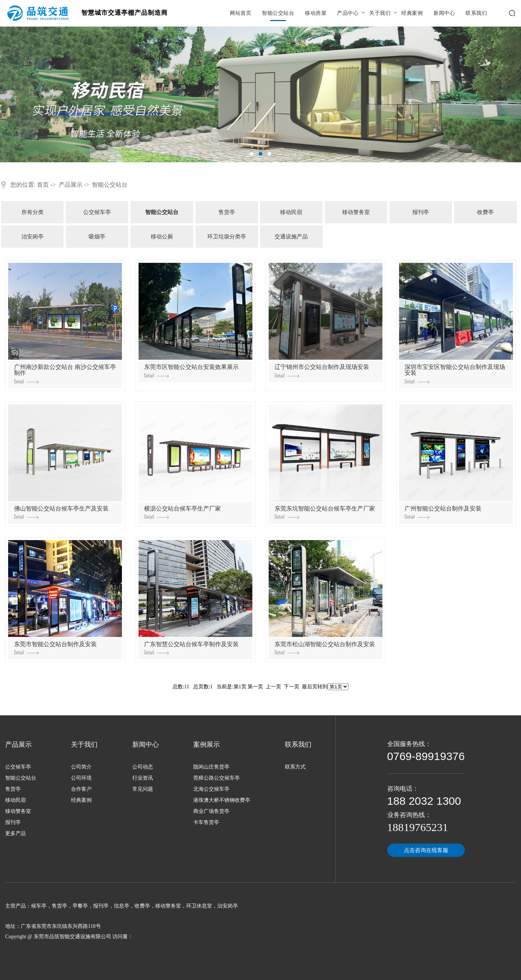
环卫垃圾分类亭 (227, 237)
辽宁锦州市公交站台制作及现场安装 (322, 371)
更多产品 (16, 833)
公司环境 (81, 778)
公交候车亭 (97, 212)
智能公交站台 (278, 13)
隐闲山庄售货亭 (211, 767)
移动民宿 (291, 212)
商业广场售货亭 (211, 811)
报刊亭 (421, 212)
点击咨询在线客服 (426, 850)
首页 (43, 185)
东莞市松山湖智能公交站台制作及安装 (325, 648)
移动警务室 (356, 212)
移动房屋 (316, 13)
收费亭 (485, 212)
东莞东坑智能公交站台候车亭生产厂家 (325, 512)
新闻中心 (444, 13)
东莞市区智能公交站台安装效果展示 (191, 371)
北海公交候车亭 (211, 789)
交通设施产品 (291, 237)
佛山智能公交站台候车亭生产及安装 (61, 512)
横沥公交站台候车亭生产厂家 (183, 512)
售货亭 (227, 212)
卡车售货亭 (206, 822)
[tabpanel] (260, 94)
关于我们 (380, 13)
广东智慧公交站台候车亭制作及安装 (191, 648)
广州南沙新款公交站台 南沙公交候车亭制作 (65, 374)
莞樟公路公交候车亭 (217, 778)
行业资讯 (143, 778)
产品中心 (348, 13)
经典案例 (412, 13)
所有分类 (33, 212)
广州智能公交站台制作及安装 (443, 512)
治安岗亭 (33, 237)
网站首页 (241, 13)
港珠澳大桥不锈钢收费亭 (222, 800)
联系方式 (295, 767)
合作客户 (81, 789)
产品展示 (71, 185)
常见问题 (143, 789)
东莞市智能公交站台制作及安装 (55, 648)
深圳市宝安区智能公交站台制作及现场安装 (455, 374)
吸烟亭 (97, 237)
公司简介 (81, 767)
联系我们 (476, 13)
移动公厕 (162, 237)
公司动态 (143, 767)
